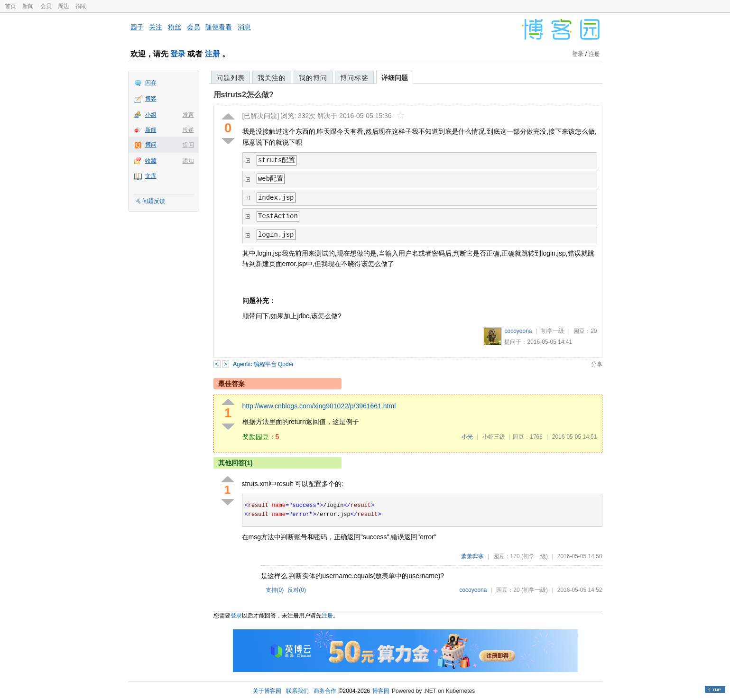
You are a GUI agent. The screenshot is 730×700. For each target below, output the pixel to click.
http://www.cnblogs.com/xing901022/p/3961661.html (319, 406)
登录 (178, 54)
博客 (151, 99)
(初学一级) (535, 556)
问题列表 (231, 78)
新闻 (28, 6)
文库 (151, 176)
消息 (244, 27)
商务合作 (325, 691)
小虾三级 (494, 437)
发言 (188, 115)
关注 (156, 27)
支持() (275, 590)
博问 (151, 145)
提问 (188, 145)
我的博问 (313, 78)
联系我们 (297, 691)
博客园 (381, 691)
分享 (597, 364)
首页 (10, 6)
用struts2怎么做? (244, 95)
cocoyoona (518, 331)
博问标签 (354, 78)
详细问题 (395, 78)
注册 (213, 54)
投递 (188, 130)
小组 (151, 115)
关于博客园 (267, 691)
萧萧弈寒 (472, 556)
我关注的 (272, 78)
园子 (137, 27)
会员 (46, 6)
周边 (64, 6)
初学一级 (553, 331)
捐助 (81, 6)
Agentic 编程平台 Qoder (263, 364)
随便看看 (219, 27)
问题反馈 (154, 201)
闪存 (151, 83)
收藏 (151, 161)
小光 (467, 437)
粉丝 (175, 27)
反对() (297, 590)
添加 (188, 161)
